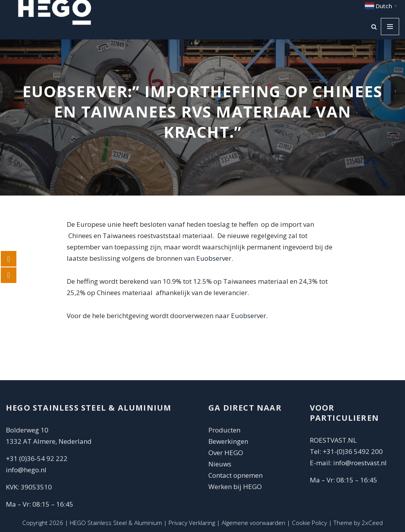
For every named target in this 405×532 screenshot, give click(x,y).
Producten (224, 430)
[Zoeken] (374, 27)
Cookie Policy (309, 523)
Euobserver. (215, 258)
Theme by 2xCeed (358, 523)
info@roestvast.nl (360, 463)
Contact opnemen (236, 475)
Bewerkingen (228, 441)
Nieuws (220, 464)
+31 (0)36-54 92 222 (37, 458)
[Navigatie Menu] (390, 27)
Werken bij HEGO (235, 487)
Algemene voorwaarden (253, 523)
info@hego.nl (26, 470)
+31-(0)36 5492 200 (353, 451)
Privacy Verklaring (192, 523)
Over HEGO (226, 453)
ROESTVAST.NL (333, 440)
